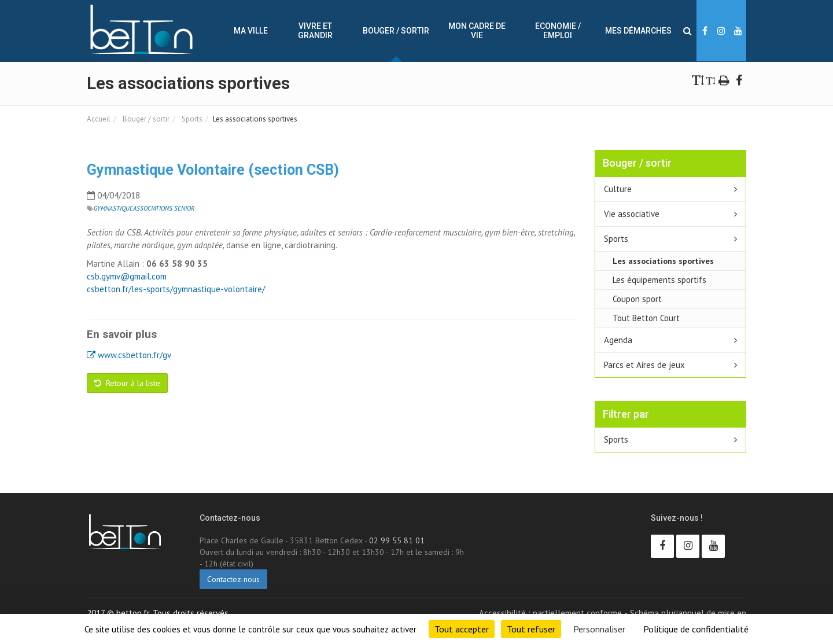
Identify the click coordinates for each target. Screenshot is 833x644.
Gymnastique (113, 208)
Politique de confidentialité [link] (696, 629)
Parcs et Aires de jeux (644, 365)
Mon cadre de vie (477, 31)
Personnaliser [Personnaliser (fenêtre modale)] (599, 629)
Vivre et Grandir (315, 31)
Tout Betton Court (646, 318)
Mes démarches (638, 31)
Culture (618, 189)
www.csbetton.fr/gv (129, 355)
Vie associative (632, 214)
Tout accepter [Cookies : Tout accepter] (462, 629)
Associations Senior (164, 208)
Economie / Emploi (558, 31)
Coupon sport (637, 299)
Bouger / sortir (396, 31)
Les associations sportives (663, 261)
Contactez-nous (233, 579)
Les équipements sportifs (659, 280)
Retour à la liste (127, 383)
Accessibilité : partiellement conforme (550, 613)
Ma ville (251, 31)
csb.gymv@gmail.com (127, 276)
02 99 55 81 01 (397, 540)
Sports (191, 119)
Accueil (99, 119)
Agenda (618, 340)
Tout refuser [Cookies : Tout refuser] (531, 629)
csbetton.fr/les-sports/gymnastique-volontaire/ (176, 289)
